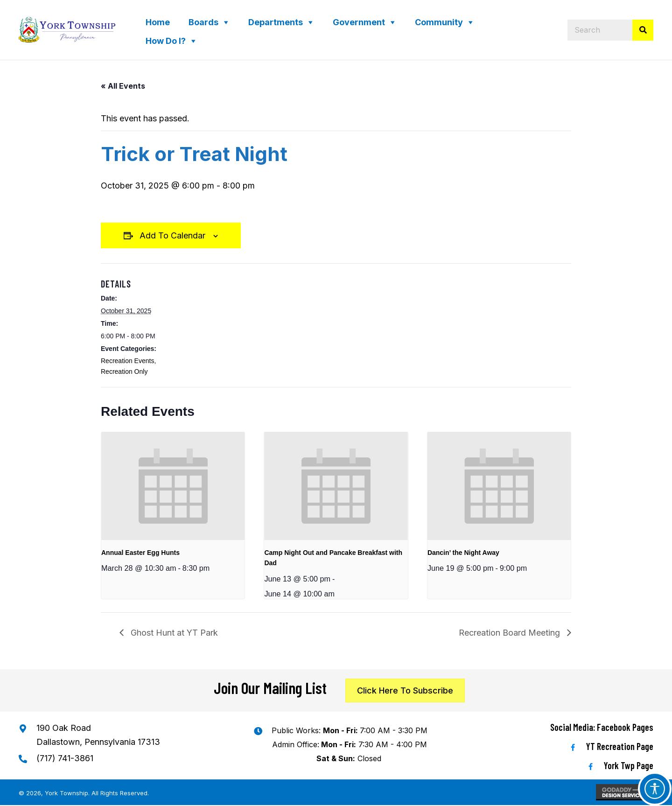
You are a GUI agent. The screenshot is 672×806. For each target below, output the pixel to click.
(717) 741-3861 (65, 758)
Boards (203, 22)
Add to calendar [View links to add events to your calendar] (172, 235)
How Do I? (166, 41)
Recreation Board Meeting (511, 633)
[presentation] (173, 486)
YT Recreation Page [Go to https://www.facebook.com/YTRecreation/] (620, 746)
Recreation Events (127, 361)
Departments (276, 22)
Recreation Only (124, 371)
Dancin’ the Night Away (463, 553)
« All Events (123, 86)
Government (359, 22)
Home (158, 22)
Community (439, 22)
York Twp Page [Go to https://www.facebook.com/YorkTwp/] (629, 765)
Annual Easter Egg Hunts (140, 553)
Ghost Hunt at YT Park (173, 633)
